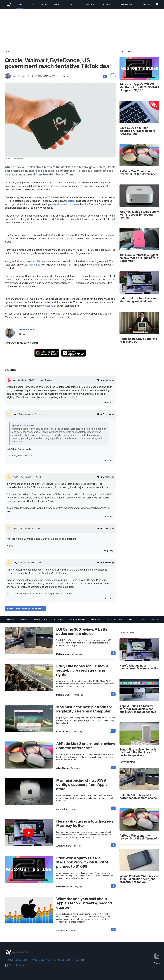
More (145, 5)
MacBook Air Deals (77, 619)
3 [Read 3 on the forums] (113, 845)
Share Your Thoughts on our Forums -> (25, 609)
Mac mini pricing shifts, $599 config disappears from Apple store (82, 785)
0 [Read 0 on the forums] (113, 653)
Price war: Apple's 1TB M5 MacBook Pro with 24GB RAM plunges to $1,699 (82, 862)
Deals (42, 960)
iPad (45, 5)
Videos (61, 960)
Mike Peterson (19, 76)
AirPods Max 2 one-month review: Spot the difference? (85, 746)
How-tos (33, 960)
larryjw (16, 563)
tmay (15, 414)
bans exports (46, 306)
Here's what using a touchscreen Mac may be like (85, 823)
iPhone (59, 5)
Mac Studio (59, 619)
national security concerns (65, 204)
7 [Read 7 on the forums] (113, 929)
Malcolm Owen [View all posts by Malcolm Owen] (63, 654)
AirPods (90, 5)
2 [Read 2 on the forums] (113, 694)
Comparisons (21, 960)
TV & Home (108, 5)
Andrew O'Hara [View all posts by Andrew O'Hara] (64, 846)
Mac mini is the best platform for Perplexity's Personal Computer (84, 709)
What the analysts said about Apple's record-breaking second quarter (84, 903)
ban (79, 183)
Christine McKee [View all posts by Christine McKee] (64, 887)
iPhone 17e (10, 619)
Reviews (9, 960)
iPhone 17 (24, 619)
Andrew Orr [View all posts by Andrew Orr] (62, 809)
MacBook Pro (97, 619)
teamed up (34, 265)
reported (70, 201)
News (20, 5)
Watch (74, 5)
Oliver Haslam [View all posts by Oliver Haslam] (63, 768)
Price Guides (128, 5)
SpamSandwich (20, 380)
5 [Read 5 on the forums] (113, 767)
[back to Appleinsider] (9, 5)
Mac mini (155, 619)
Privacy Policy (79, 960)
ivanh (16, 477)
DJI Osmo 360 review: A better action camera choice (83, 631)
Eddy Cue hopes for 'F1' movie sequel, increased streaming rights (82, 670)
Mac (32, 5)
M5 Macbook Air (41, 619)
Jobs (68, 960)
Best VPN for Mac (116, 619)
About (105, 380)
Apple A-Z (51, 960)
